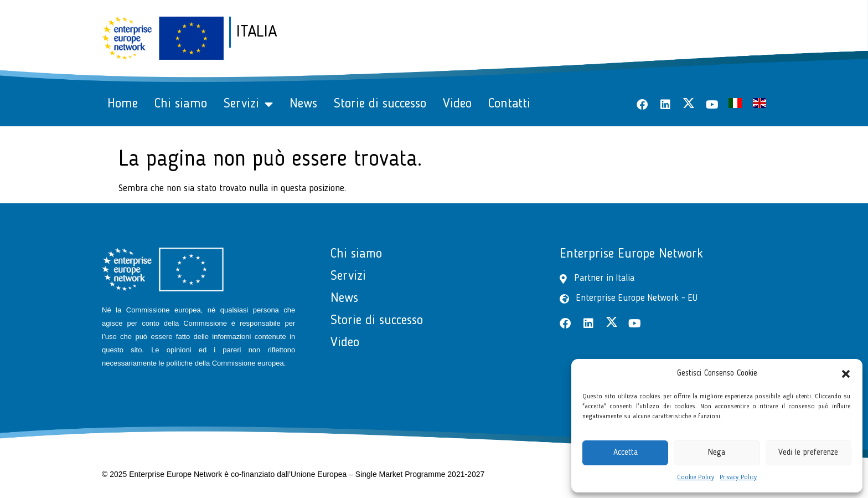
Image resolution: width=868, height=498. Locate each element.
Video (457, 104)
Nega (717, 453)
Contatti (509, 104)
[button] (846, 374)
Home (123, 104)
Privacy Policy (738, 478)
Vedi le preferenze (808, 453)
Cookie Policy (696, 478)
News (303, 104)
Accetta (626, 453)
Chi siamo (181, 104)
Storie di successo (380, 104)
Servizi (248, 104)
